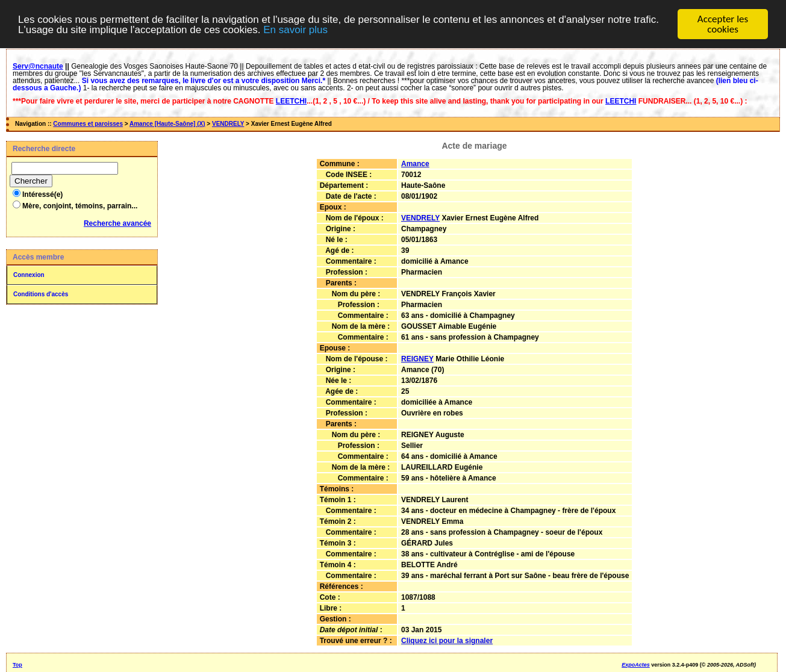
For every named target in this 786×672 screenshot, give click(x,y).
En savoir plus (295, 29)
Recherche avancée (117, 223)
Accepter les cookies (723, 24)
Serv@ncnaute (38, 66)
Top (17, 664)
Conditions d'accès (41, 294)
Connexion (29, 275)
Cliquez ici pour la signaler (447, 640)
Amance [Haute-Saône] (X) (167, 124)
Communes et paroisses (88, 124)
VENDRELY (228, 124)
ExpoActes (636, 664)
